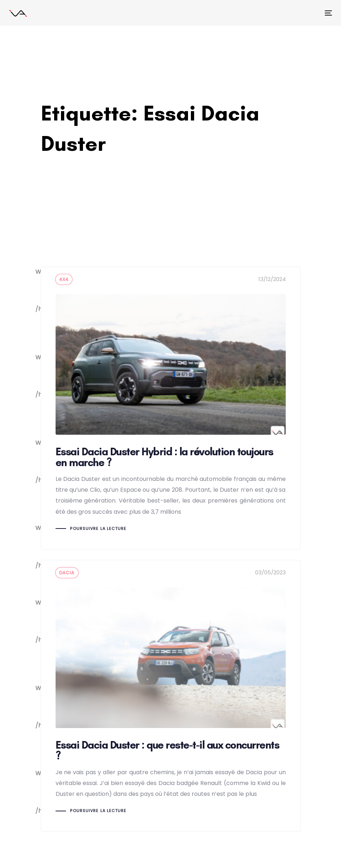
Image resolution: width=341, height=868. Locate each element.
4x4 (64, 279)
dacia (67, 573)
